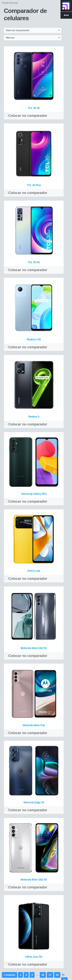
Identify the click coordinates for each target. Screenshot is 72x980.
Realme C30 (34, 339)
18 (57, 975)
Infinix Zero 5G (34, 957)
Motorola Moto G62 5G (34, 648)
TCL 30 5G (34, 262)
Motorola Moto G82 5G (34, 880)
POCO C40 (34, 571)
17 (50, 975)
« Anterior (10, 975)
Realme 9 (34, 417)
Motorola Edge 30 (34, 802)
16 (43, 975)
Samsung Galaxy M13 (34, 494)
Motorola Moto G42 (34, 725)
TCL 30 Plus (34, 185)
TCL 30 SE (34, 108)
